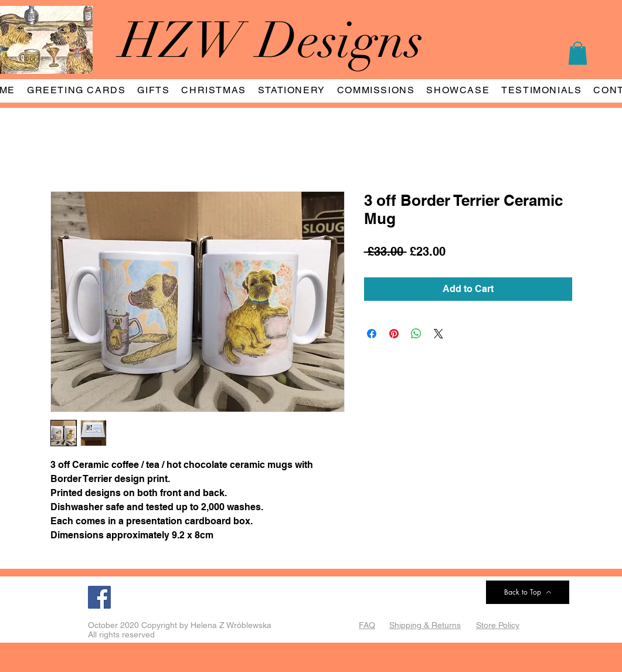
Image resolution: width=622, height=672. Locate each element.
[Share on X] (439, 334)
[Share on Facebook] (372, 334)
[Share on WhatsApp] (416, 334)
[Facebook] (99, 597)
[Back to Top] (528, 592)
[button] (578, 53)
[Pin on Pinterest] (394, 334)
